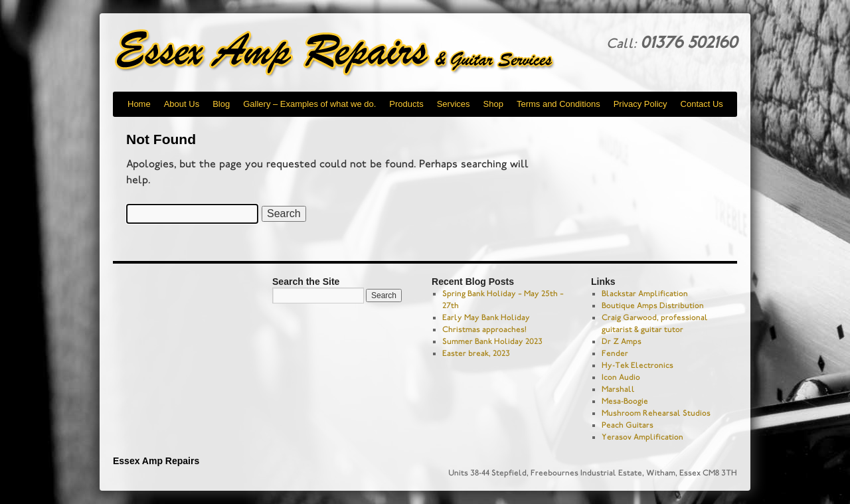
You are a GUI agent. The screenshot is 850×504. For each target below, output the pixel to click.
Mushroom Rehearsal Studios (656, 413)
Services (454, 104)
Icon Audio (621, 377)
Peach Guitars (628, 425)
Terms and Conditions (558, 104)
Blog (221, 104)
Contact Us (702, 104)
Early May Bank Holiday (486, 317)
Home (139, 104)
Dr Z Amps (622, 341)
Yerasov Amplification (642, 437)
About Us (182, 104)
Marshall (618, 389)
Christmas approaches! (484, 329)
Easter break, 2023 (476, 353)
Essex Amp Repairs (345, 53)
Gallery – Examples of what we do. (309, 104)
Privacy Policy (640, 104)
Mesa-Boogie (625, 401)
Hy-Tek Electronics (637, 365)
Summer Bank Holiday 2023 (492, 341)
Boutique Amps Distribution (653, 305)
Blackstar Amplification (645, 294)
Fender (615, 353)
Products (406, 104)
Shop (493, 104)
